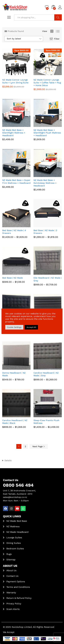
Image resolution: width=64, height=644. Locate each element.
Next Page (39, 446)
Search (58, 17)
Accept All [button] (31, 327)
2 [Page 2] (25, 446)
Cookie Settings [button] (14, 327)
